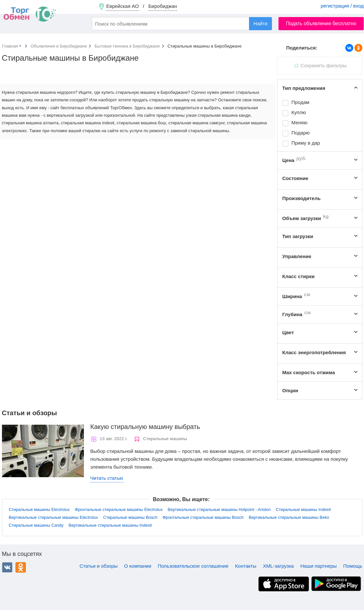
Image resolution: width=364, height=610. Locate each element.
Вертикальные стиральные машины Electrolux (54, 517)
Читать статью (107, 478)
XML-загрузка (278, 566)
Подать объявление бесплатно (321, 23)
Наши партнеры (319, 566)
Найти (261, 23)
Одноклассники (21, 567)
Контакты (246, 566)
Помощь (353, 566)
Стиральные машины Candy (36, 525)
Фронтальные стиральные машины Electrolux (119, 509)
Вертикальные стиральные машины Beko (289, 517)
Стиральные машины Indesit (303, 509)
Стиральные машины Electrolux (39, 509)
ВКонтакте (7, 567)
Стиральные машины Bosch (130, 517)
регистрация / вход (342, 6)
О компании (138, 566)
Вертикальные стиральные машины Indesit (110, 525)
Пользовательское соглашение (193, 566)
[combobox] (182, 24)
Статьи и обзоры (99, 566)
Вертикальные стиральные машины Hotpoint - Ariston (219, 509)
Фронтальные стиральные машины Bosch (203, 517)
